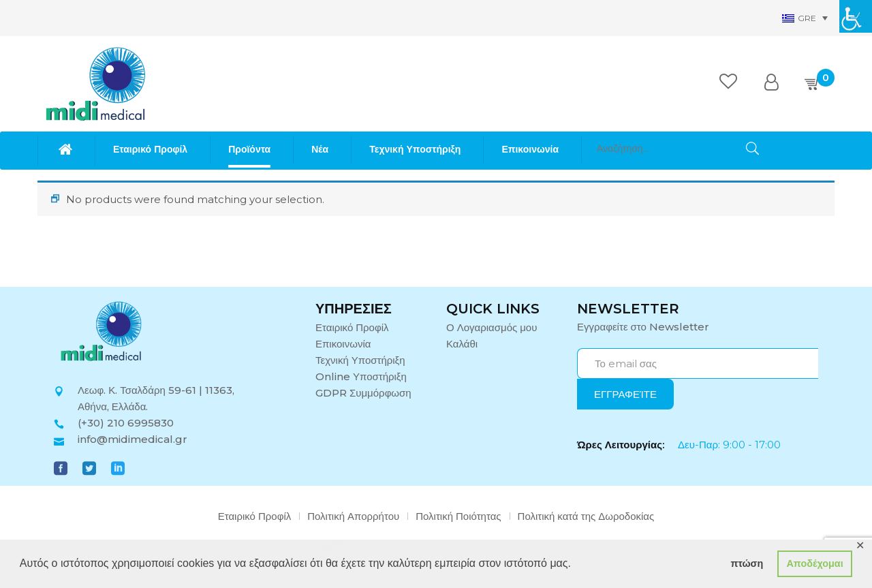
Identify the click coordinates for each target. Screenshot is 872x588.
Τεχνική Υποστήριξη (360, 360)
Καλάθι (462, 344)
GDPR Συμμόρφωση (363, 393)
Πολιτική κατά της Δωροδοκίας (586, 516)
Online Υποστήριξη (361, 376)
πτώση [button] (747, 563)
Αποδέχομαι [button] (814, 563)
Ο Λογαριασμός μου (492, 327)
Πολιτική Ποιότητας (458, 516)
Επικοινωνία (343, 344)
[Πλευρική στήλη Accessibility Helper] (856, 16)
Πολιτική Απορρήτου (353, 516)
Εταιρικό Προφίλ (352, 327)
